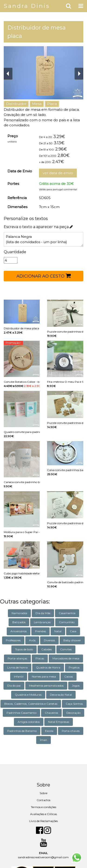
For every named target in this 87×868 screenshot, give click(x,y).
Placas (40, 658)
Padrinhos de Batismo (22, 731)
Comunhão (67, 622)
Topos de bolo (24, 649)
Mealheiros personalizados (46, 686)
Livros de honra (17, 667)
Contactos (43, 800)
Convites (66, 649)
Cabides (47, 649)
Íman (43, 740)
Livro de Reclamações (43, 821)
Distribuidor (16, 104)
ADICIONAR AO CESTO (44, 276)
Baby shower (72, 640)
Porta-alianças (17, 658)
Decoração (73, 713)
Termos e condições (43, 807)
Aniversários (19, 631)
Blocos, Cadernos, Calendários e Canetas (31, 704)
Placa (52, 104)
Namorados (19, 613)
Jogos (76, 686)
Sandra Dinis (27, 6)
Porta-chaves (71, 731)
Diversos (49, 640)
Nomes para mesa (44, 676)
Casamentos (67, 613)
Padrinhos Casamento (21, 713)
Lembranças (42, 622)
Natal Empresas (59, 722)
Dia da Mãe (43, 613)
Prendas (40, 631)
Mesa (37, 104)
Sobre (43, 793)
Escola (49, 731)
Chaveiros (51, 713)
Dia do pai (14, 686)
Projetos (74, 667)
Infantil (19, 676)
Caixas (69, 676)
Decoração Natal (61, 695)
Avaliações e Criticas (43, 814)
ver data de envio (58, 173)
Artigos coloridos (29, 722)
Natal (58, 631)
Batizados (19, 622)
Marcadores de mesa (66, 658)
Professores (13, 640)
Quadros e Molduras (28, 695)
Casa (73, 631)
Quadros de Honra (48, 667)
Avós (32, 640)
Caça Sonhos (74, 704)
